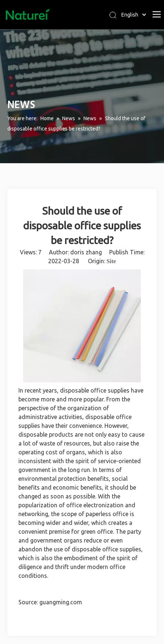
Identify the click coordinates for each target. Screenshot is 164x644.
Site (111, 261)
